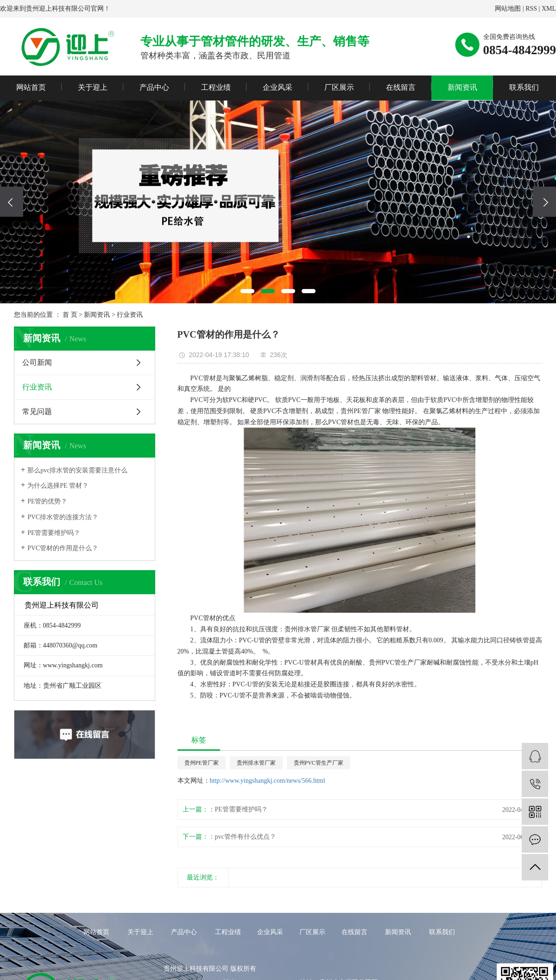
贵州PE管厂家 (202, 763)
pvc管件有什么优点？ (246, 837)
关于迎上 (93, 87)
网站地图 (508, 9)
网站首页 (31, 87)
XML (549, 9)
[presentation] (12, 202)
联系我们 (524, 87)
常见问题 (37, 411)
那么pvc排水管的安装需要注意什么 (77, 470)
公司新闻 (37, 362)
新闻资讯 (462, 87)
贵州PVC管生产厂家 (319, 763)
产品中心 (154, 87)
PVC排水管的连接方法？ (63, 517)
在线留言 (401, 87)
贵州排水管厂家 (256, 763)
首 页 (70, 315)
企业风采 (278, 87)
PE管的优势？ (47, 501)
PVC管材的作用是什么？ (63, 548)
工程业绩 (216, 87)
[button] (247, 291)
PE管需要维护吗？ (54, 533)
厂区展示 (339, 87)
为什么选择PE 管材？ (58, 486)
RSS (531, 9)
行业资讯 (130, 315)
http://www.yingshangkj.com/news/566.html (268, 781)
